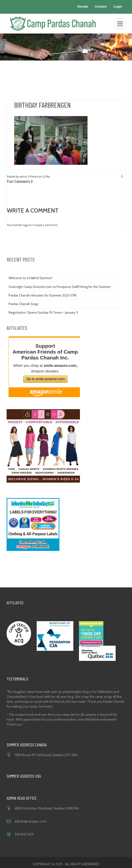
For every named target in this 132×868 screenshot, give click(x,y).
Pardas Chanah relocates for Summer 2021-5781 (43, 295)
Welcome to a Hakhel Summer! (30, 278)
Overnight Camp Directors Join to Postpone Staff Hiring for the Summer (60, 287)
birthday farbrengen (42, 105)
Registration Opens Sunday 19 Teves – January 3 (43, 312)
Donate (83, 6)
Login (118, 6)
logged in (28, 225)
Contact (101, 6)
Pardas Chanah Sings (23, 304)
